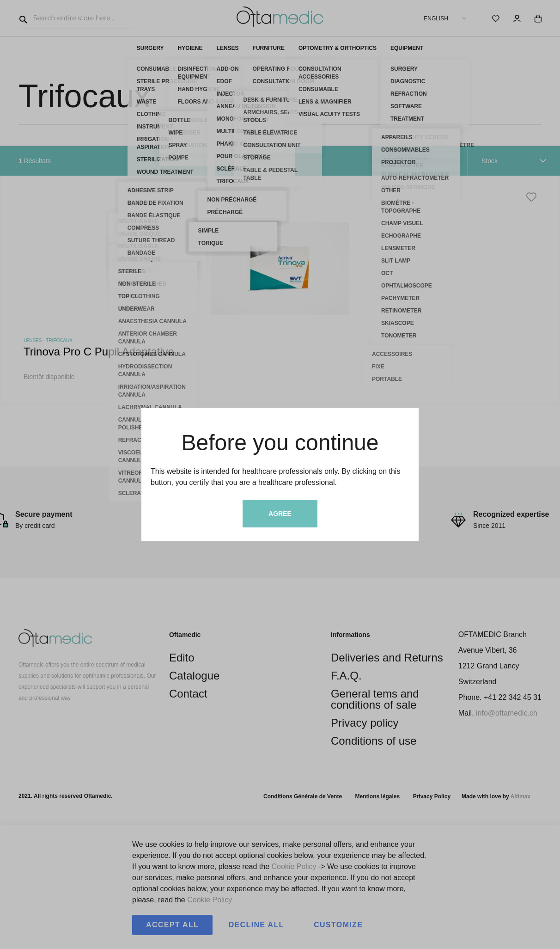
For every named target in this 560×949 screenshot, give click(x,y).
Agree (280, 514)
